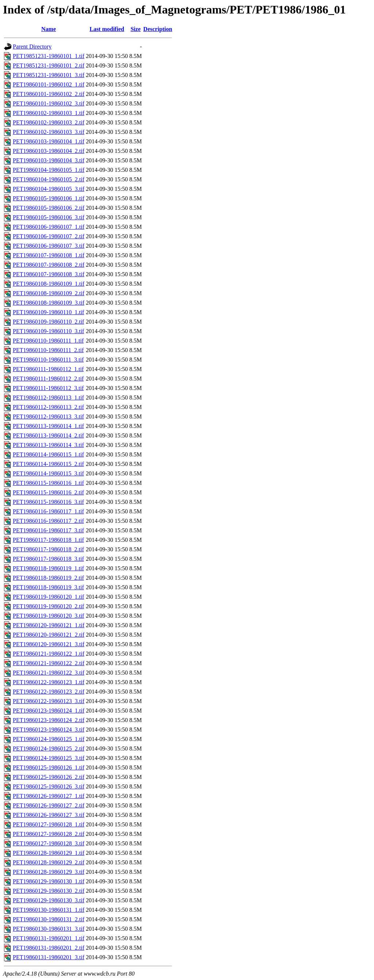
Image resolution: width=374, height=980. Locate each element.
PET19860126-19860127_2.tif (49, 805)
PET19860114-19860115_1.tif (48, 454)
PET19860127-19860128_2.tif (49, 834)
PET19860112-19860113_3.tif (48, 416)
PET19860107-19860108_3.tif (49, 274)
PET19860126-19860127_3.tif (49, 815)
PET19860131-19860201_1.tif (49, 938)
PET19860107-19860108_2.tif (49, 265)
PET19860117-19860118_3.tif (48, 559)
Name (49, 29)
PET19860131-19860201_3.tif (49, 957)
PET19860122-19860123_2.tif (49, 692)
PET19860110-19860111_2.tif (48, 350)
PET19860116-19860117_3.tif (48, 530)
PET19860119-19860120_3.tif (48, 616)
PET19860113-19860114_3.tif (48, 445)
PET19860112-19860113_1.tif (48, 398)
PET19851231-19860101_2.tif (49, 65)
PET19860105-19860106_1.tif (49, 198)
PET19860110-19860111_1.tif (48, 341)
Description (158, 29)
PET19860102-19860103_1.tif (49, 113)
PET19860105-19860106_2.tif (49, 208)
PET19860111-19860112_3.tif (48, 388)
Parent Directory (32, 47)
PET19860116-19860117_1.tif (48, 511)
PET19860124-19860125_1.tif (49, 739)
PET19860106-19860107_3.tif (49, 246)
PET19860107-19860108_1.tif (49, 255)
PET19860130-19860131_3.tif (49, 929)
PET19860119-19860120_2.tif (48, 606)
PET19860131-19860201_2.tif (49, 948)
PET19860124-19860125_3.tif (49, 758)
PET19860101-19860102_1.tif (49, 84)
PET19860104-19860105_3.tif (49, 189)
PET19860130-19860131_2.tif (49, 919)
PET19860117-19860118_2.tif (48, 549)
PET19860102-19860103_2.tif (49, 122)
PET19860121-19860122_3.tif (49, 673)
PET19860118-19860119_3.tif (48, 587)
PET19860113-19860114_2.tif (48, 435)
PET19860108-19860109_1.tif (49, 284)
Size (136, 29)
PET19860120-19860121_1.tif (49, 625)
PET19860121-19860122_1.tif (49, 654)
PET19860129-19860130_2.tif (49, 891)
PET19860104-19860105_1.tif (49, 170)
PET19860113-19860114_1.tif (48, 426)
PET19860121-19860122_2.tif (49, 663)
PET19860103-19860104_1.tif (49, 141)
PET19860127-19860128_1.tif (49, 824)
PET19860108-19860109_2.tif (49, 293)
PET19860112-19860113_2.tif (48, 407)
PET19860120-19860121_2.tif (49, 635)
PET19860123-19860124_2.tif (49, 720)
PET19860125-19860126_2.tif (49, 777)
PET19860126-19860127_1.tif (49, 796)
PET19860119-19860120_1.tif (48, 597)
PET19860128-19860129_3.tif (49, 872)
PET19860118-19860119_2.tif (48, 578)
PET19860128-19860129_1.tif (49, 853)
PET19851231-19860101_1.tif (49, 56)
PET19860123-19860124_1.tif (49, 711)
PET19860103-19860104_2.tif (49, 151)
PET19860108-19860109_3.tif (49, 303)
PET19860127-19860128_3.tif (49, 843)
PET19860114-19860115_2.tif (48, 464)
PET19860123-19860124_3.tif (49, 730)
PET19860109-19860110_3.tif (48, 331)
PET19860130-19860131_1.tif (49, 910)
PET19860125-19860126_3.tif (49, 786)
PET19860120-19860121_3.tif (49, 644)
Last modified (107, 29)
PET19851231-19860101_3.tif (49, 75)
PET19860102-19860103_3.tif (49, 132)
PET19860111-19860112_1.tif (48, 369)
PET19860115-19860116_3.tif (48, 502)
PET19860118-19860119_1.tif (48, 568)
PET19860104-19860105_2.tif (49, 179)
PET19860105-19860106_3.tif (49, 217)
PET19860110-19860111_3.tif (48, 360)
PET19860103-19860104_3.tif (49, 160)
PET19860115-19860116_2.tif (48, 492)
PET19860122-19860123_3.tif (49, 701)
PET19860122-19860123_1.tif (49, 682)
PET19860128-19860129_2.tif (49, 862)
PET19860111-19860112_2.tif (48, 379)
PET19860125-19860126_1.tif (49, 767)
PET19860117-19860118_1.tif (48, 540)
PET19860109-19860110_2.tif (48, 322)
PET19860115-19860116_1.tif (48, 483)
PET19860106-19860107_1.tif (49, 227)
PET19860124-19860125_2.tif (49, 748)
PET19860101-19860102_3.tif (49, 103)
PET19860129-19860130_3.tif (49, 900)
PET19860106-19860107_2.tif (49, 236)
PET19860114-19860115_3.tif (48, 473)
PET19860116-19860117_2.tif (48, 521)
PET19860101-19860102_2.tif (49, 94)
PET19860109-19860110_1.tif (48, 312)
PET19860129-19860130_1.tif (49, 881)
